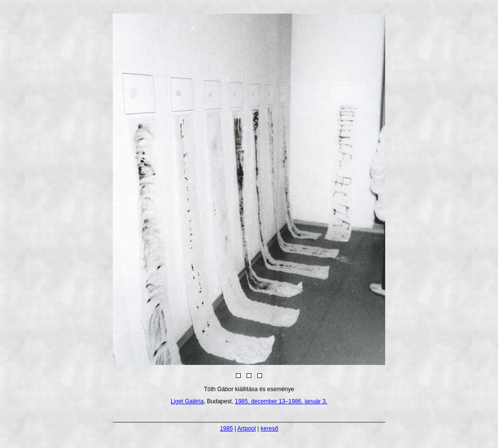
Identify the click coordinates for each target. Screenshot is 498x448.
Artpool (247, 429)
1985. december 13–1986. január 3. (281, 401)
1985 (226, 429)
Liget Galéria (187, 401)
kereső (269, 429)
